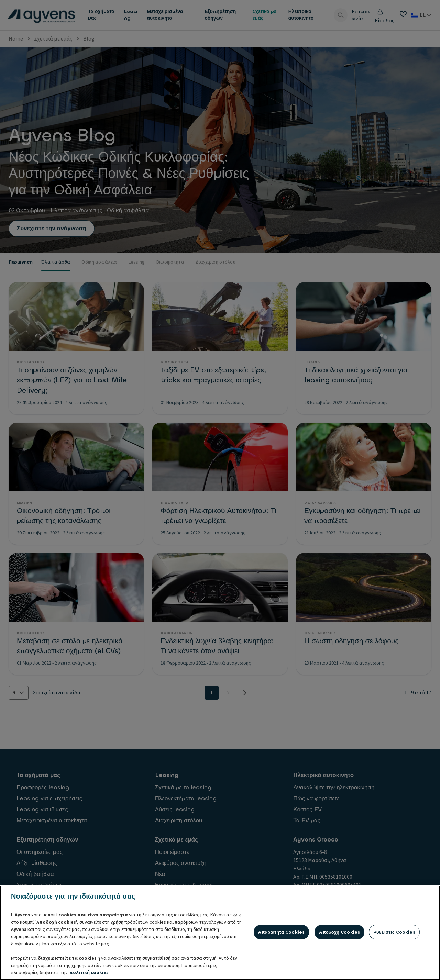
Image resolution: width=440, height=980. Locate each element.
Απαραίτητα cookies (282, 966)
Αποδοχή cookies (339, 966)
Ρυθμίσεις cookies (394, 966)
